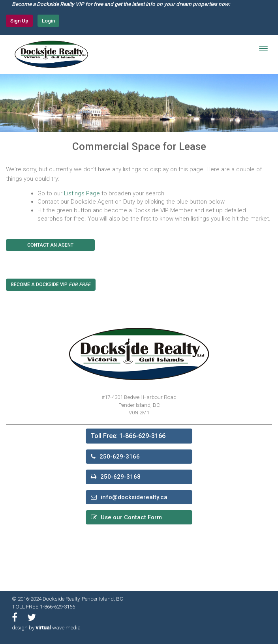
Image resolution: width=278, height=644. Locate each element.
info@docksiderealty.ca (134, 497)
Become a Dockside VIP (51, 285)
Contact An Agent (50, 245)
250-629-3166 (120, 457)
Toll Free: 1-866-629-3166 (128, 436)
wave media (58, 627)
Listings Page (82, 193)
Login (48, 21)
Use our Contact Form (131, 517)
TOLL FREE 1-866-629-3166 (43, 607)
